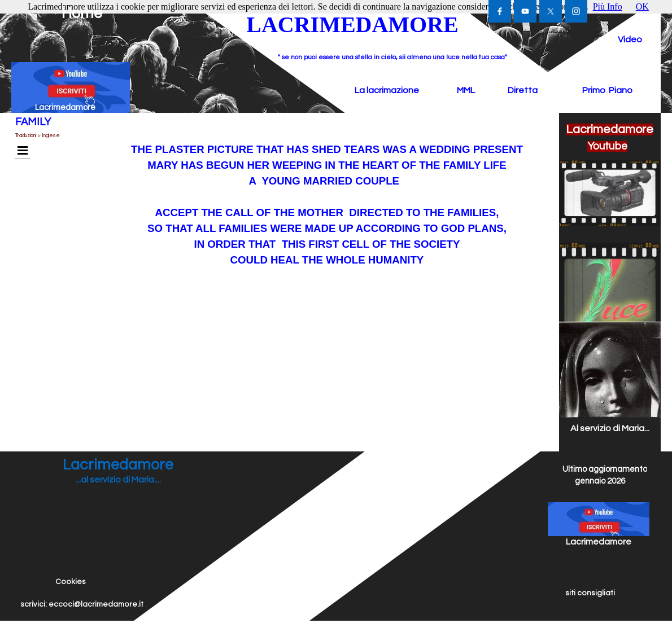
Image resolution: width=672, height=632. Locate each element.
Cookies (71, 582)
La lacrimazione (387, 90)
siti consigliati (590, 593)
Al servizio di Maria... (610, 428)
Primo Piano (607, 90)
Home (82, 14)
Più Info (608, 6)
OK (642, 6)
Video (630, 39)
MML (466, 90)
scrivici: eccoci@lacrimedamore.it (82, 604)
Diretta (523, 90)
